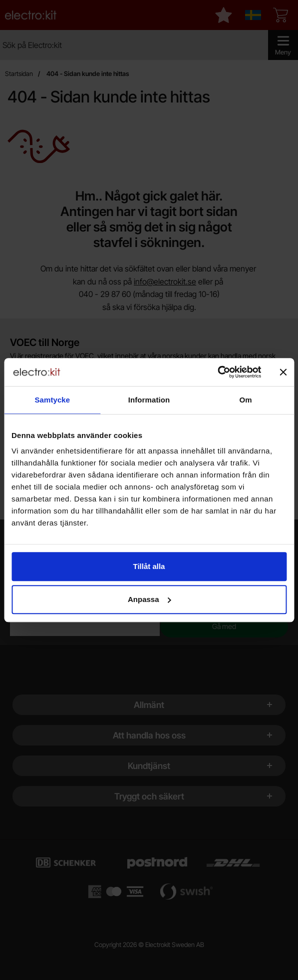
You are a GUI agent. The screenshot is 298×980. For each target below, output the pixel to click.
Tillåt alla (149, 566)
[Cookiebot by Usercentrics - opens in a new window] (217, 372)
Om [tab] (246, 400)
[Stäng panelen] (283, 372)
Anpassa (149, 599)
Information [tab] (149, 400)
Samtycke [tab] (52, 400)
